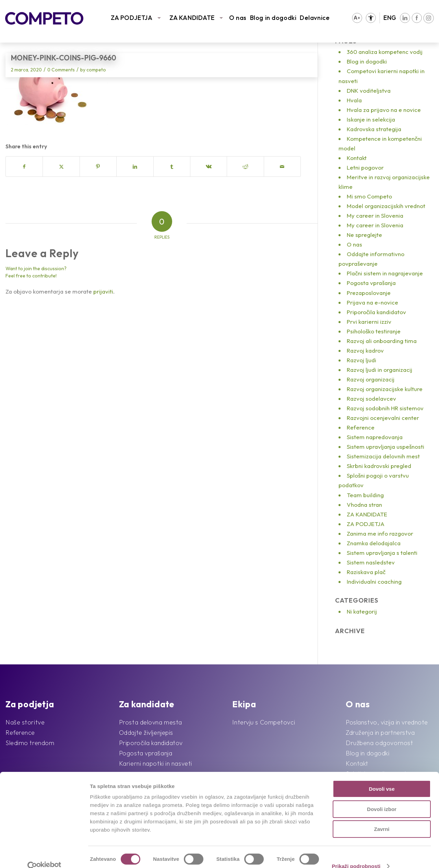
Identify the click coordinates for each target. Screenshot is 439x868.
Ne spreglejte (364, 235)
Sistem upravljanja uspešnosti (385, 447)
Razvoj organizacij (371, 379)
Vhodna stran (364, 505)
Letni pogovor (365, 167)
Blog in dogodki (273, 18)
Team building (365, 495)
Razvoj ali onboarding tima (382, 341)
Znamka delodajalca (374, 543)
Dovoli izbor (382, 797)
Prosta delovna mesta (151, 722)
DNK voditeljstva (369, 90)
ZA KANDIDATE (192, 18)
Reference (361, 427)
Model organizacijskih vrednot (386, 206)
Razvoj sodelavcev (371, 398)
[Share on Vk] (209, 167)
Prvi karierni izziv (369, 322)
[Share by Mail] (282, 167)
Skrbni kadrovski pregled (379, 466)
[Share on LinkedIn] (135, 167)
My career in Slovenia (375, 215)
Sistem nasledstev (371, 562)
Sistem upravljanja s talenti (382, 553)
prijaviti (103, 291)
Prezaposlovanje (369, 293)
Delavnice (315, 18)
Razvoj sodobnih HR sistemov (385, 408)
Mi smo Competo (369, 196)
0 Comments (61, 70)
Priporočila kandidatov (376, 312)
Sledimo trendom (30, 743)
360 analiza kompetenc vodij (385, 52)
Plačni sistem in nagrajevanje (385, 273)
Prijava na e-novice (372, 302)
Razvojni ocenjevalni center (383, 418)
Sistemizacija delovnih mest (383, 456)
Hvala (354, 100)
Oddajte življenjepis (146, 733)
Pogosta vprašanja (371, 283)
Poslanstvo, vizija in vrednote (387, 722)
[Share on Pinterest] (98, 167)
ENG (390, 18)
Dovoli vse (382, 777)
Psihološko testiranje (374, 331)
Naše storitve (25, 722)
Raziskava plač (366, 572)
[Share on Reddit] (245, 167)
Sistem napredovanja (375, 437)
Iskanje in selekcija (371, 119)
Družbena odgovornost (379, 743)
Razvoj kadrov (365, 350)
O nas (238, 18)
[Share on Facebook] (24, 167)
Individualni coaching (374, 581)
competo (96, 70)
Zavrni (382, 817)
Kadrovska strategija (374, 129)
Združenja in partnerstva (380, 733)
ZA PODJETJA (132, 18)
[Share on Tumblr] (172, 167)
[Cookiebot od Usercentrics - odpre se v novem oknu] (44, 855)
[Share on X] (61, 167)
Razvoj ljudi (361, 360)
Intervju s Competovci (264, 722)
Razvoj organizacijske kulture (385, 389)
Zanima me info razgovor (380, 533)
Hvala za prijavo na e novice (384, 110)
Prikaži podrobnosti (356, 854)
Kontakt (357, 158)
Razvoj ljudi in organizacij (379, 370)
